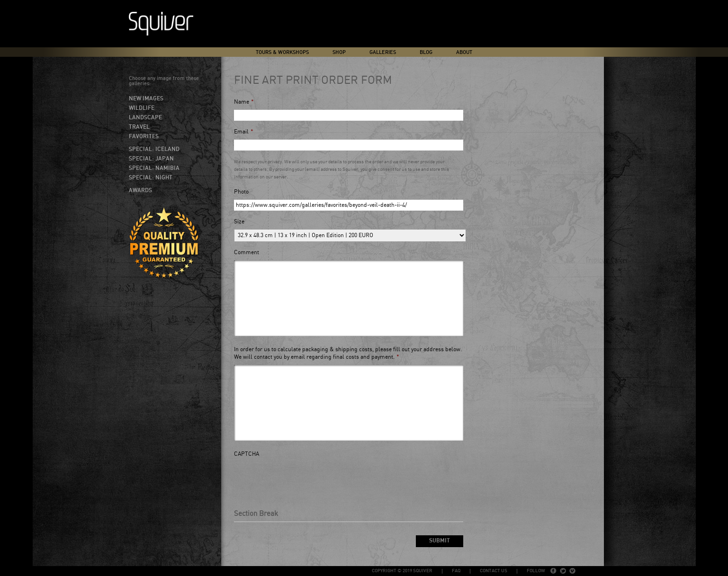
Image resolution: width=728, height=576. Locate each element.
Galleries (383, 52)
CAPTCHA (247, 454)
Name (244, 102)
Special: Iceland (154, 149)
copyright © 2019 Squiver (402, 571)
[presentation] (306, 480)
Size (239, 222)
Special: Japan (151, 159)
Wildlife (142, 108)
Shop (339, 52)
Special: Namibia (154, 168)
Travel (139, 127)
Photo (241, 192)
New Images (146, 98)
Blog (426, 52)
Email (244, 132)
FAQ (456, 571)
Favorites (144, 136)
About (464, 52)
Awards (140, 190)
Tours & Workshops (282, 52)
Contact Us (494, 571)
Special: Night (151, 177)
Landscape (145, 117)
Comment (247, 253)
